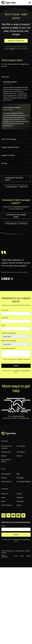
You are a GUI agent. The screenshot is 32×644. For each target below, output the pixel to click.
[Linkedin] (18, 515)
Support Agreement (12, 187)
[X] (8, 515)
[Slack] (23, 515)
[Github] (3, 515)
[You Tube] (13, 515)
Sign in (12, 49)
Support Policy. (24, 187)
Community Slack (19, 416)
